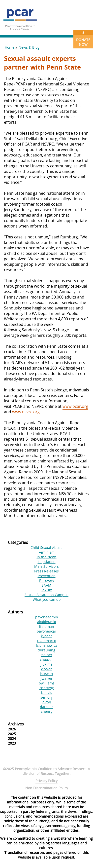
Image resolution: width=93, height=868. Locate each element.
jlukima (46, 664)
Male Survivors (46, 566)
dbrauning (46, 650)
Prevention (47, 576)
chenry (47, 711)
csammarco (46, 641)
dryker (46, 669)
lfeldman (47, 626)
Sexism (46, 590)
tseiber (46, 655)
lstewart (47, 674)
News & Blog (29, 47)
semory (46, 697)
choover (46, 660)
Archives (16, 724)
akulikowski (47, 622)
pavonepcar (46, 631)
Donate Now (83, 38)
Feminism (46, 552)
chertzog (47, 688)
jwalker (47, 678)
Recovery (47, 581)
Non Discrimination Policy (47, 788)
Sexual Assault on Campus (46, 595)
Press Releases (46, 571)
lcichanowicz (46, 645)
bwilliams (47, 683)
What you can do (47, 599)
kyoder (46, 636)
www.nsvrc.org (26, 412)
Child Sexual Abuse (46, 547)
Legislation (47, 562)
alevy (47, 702)
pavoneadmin (47, 617)
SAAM (46, 585)
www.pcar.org (75, 406)
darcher (46, 707)
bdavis (47, 693)
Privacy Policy (46, 781)
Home (10, 47)
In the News (47, 557)
